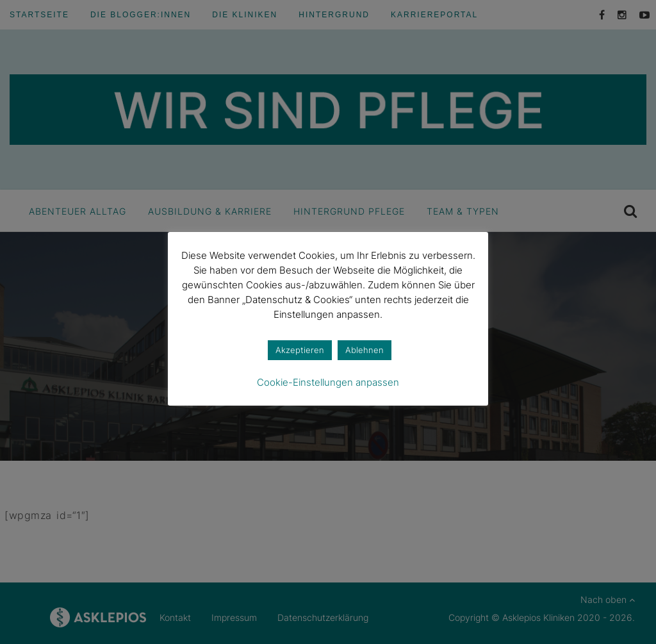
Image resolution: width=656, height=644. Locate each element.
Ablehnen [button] (365, 350)
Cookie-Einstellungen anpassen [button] (328, 382)
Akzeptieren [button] (300, 350)
